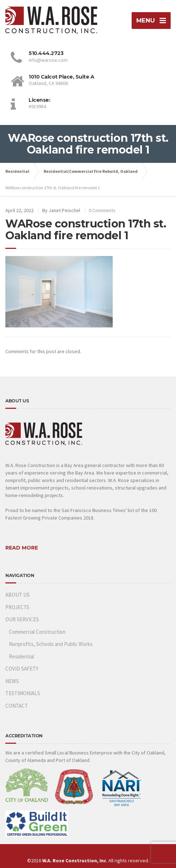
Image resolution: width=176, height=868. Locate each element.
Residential (21, 656)
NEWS (12, 681)
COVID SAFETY (22, 669)
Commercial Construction (37, 632)
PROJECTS (17, 607)
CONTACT (17, 706)
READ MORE (22, 548)
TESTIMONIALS (23, 693)
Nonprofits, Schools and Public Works (51, 644)
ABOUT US (18, 595)
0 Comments (102, 210)
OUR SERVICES (22, 619)
